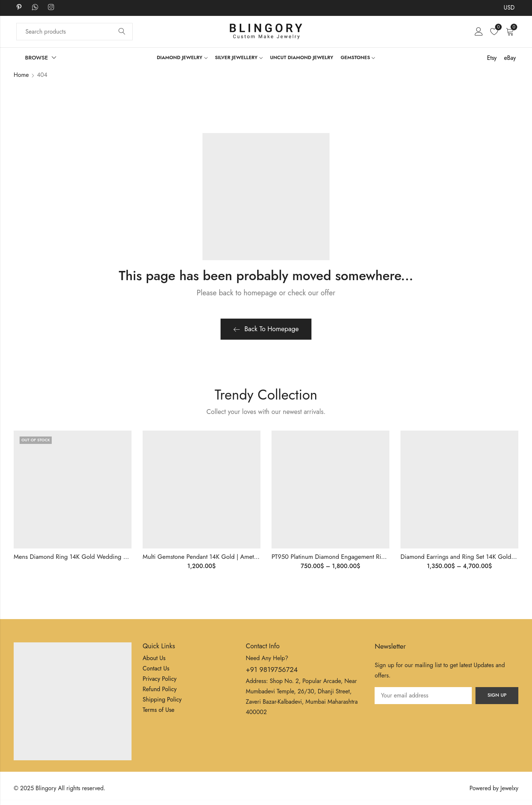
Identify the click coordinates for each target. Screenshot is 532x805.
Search (122, 32)
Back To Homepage (266, 329)
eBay (510, 58)
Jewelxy (509, 788)
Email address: (423, 696)
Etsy (492, 58)
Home (21, 75)
